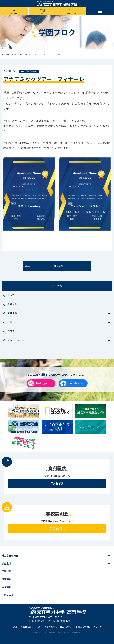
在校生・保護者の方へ (47, 627)
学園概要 (6, 571)
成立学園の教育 (10, 555)
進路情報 (6, 579)
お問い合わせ (71, 13)
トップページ (7, 54)
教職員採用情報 (83, 627)
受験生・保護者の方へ (23, 627)
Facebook (75, 383)
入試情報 (6, 587)
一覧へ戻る (57, 266)
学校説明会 (43, 13)
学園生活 (6, 563)
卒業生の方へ (66, 627)
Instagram (43, 383)
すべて (11, 295)
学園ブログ (22, 54)
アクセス (97, 627)
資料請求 (14, 13)
